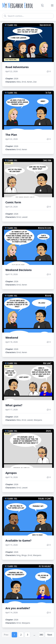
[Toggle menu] (52, 5)
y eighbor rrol (18, 5)
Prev (6, 635)
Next (50, 635)
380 (41, 635)
